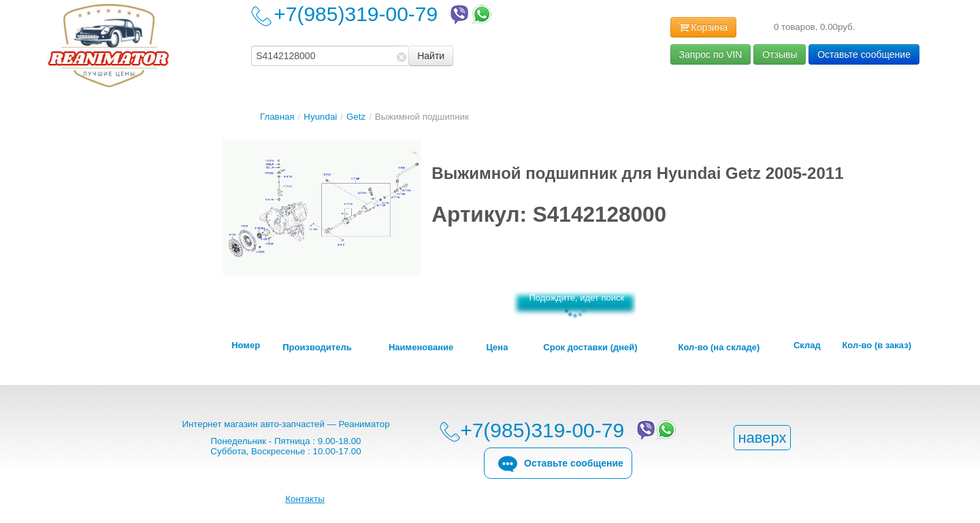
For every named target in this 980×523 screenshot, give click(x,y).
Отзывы (780, 54)
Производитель (317, 348)
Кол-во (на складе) (719, 348)
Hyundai (320, 117)
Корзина (703, 28)
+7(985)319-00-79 (384, 14)
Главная (277, 117)
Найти (431, 56)
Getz (356, 117)
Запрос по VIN (711, 54)
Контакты (305, 499)
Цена (497, 348)
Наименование (421, 348)
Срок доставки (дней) (590, 348)
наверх (762, 438)
